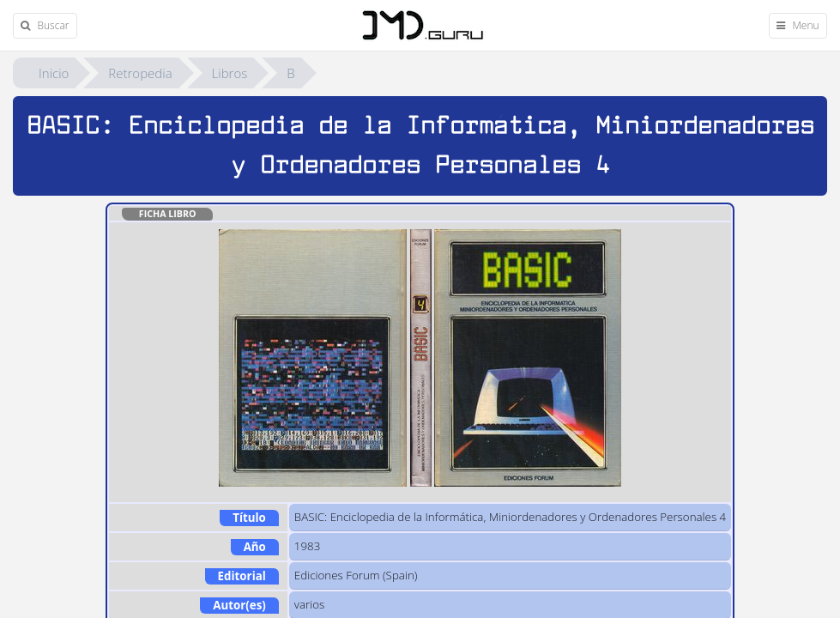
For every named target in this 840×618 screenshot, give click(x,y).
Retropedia (140, 73)
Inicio (54, 73)
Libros (230, 73)
